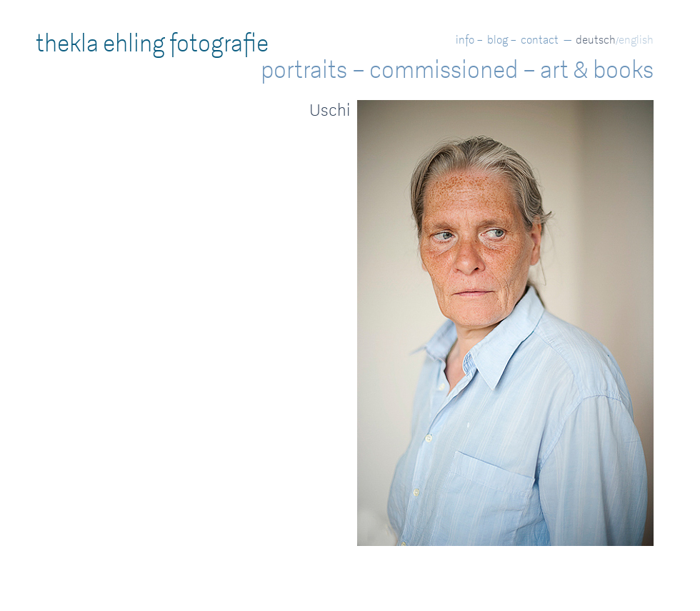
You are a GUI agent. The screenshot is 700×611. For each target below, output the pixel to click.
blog (497, 40)
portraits (304, 70)
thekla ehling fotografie (152, 44)
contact (540, 40)
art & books (597, 70)
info (465, 40)
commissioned (444, 70)
